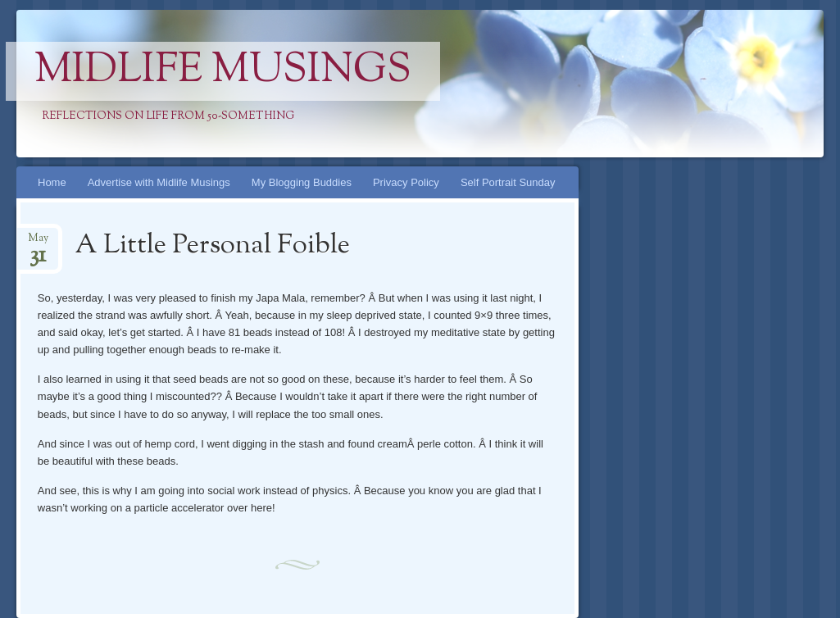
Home (52, 182)
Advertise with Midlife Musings (159, 182)
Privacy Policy (406, 182)
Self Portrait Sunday (508, 182)
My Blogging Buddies (302, 182)
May (38, 243)
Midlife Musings (223, 71)
